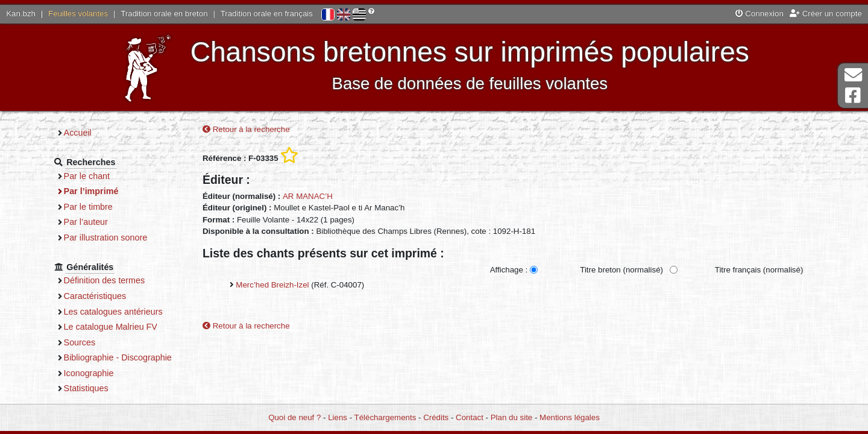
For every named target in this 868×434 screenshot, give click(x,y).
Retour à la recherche (246, 129)
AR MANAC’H (308, 196)
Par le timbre (88, 207)
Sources (80, 342)
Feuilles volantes (78, 14)
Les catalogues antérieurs (113, 312)
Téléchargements (385, 417)
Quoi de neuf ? (294, 417)
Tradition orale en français (267, 14)
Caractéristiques (95, 296)
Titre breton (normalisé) (621, 270)
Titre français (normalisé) (759, 270)
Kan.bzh (21, 14)
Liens (338, 417)
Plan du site (511, 417)
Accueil (78, 133)
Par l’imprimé (91, 191)
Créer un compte (826, 14)
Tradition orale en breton (164, 14)
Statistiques (86, 388)
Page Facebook (853, 96)
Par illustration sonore (106, 237)
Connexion (759, 14)
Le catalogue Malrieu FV (111, 327)
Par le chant (87, 176)
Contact (470, 417)
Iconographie (89, 373)
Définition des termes (105, 280)
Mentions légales (570, 417)
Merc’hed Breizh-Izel (272, 285)
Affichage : (509, 270)
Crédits (436, 417)
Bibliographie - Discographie (118, 357)
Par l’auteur (86, 222)
